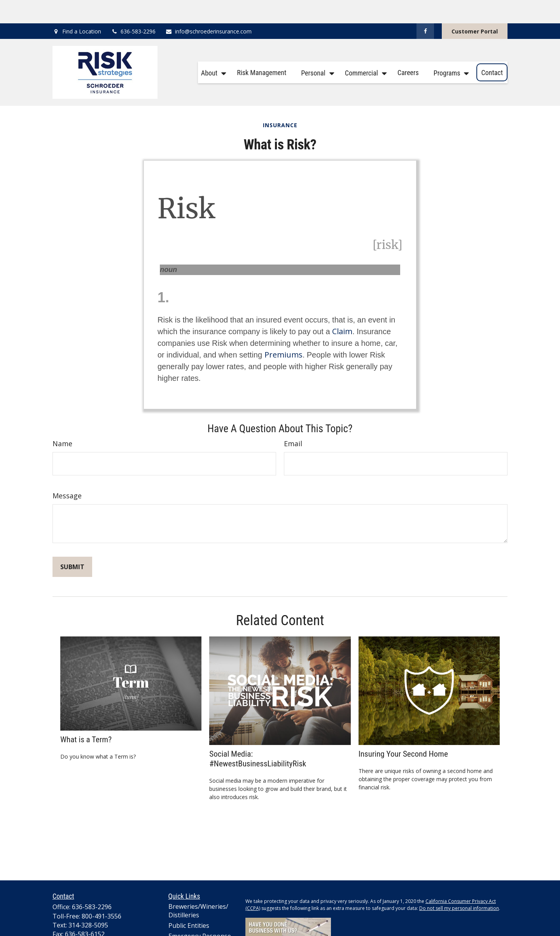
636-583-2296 (133, 8)
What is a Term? (86, 716)
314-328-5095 (88, 902)
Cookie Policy (349, 932)
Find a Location (82, 8)
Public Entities (189, 902)
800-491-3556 (101, 893)
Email (293, 420)
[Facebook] (425, 8)
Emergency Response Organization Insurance (203, 917)
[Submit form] (72, 543)
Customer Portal (475, 8)
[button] (212, 49)
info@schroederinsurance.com (208, 8)
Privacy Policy (260, 932)
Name (62, 420)
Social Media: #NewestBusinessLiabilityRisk (258, 735)
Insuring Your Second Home (403, 730)
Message (67, 472)
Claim (342, 308)
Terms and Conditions (304, 932)
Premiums (283, 331)
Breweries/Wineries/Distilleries (198, 887)
